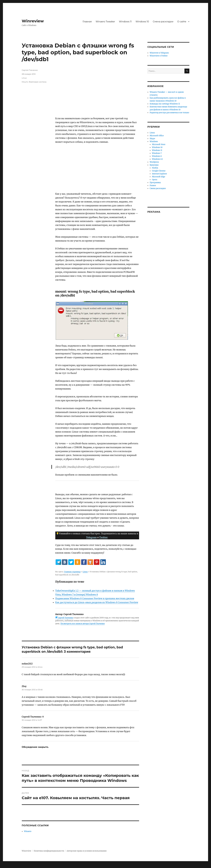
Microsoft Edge (158, 177)
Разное (153, 185)
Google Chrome (159, 171)
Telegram (91, 537)
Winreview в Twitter (159, 56)
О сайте (182, 22)
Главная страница (72, 572)
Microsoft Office (157, 136)
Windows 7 (157, 153)
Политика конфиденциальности (49, 851)
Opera (155, 180)
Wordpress (154, 162)
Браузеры (154, 165)
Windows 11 (125, 22)
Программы (155, 183)
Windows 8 (157, 156)
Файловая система (37, 82)
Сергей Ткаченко (66, 618)
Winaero (28, 831)
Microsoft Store (159, 144)
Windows (154, 142)
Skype (152, 139)
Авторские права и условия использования (87, 851)
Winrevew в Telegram (159, 53)
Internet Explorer (159, 174)
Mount (25, 82)
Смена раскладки (163, 22)
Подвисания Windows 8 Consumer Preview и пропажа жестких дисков (95, 598)
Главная (87, 22)
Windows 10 (142, 22)
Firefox (155, 168)
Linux (85, 572)
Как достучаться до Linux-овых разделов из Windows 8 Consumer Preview (97, 602)
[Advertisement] (98, 93)
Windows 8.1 (157, 159)
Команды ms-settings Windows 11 (165, 104)
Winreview (33, 21)
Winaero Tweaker (105, 22)
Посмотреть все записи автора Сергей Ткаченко (83, 624)
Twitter (103, 537)
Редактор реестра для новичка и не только (169, 113)
